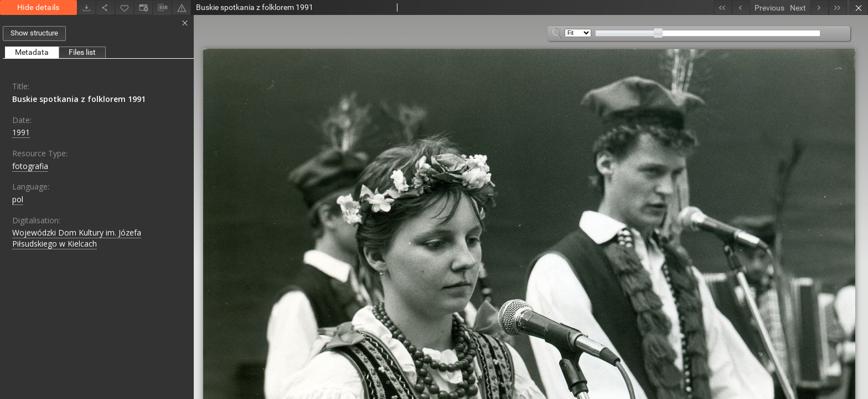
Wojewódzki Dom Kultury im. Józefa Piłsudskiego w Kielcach (77, 238)
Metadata (32, 52)
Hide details (38, 7)
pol (18, 199)
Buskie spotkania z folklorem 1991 (79, 99)
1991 (21, 132)
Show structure (34, 33)
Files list (82, 52)
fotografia (30, 166)
